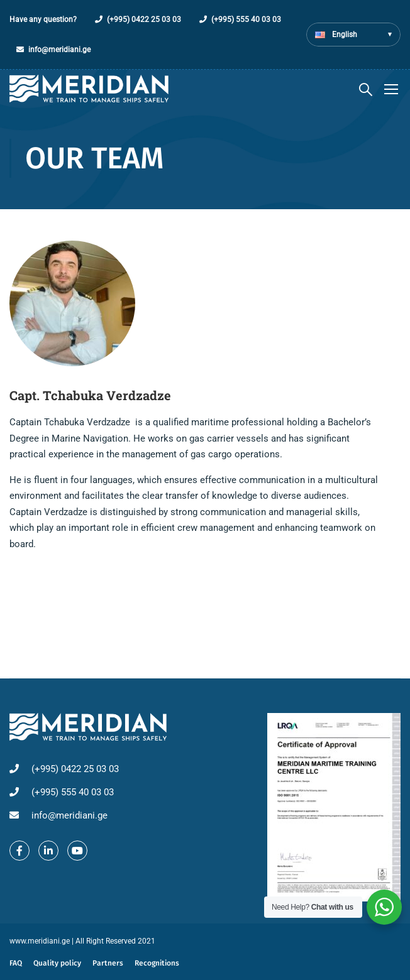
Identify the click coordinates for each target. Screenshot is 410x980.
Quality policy (57, 963)
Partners (108, 963)
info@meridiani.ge (59, 50)
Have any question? (43, 19)
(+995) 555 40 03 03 (246, 19)
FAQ (16, 963)
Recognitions (157, 963)
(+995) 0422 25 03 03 (144, 19)
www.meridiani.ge (40, 941)
